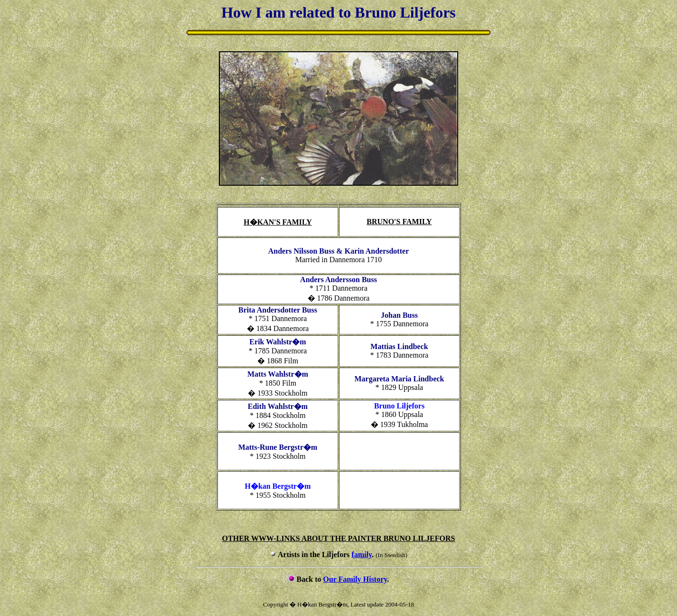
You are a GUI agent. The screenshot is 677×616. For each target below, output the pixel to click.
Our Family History (355, 579)
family (362, 554)
